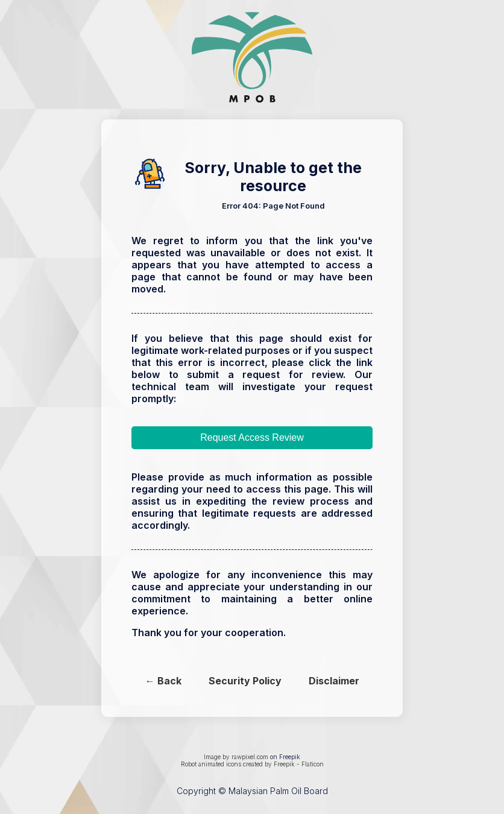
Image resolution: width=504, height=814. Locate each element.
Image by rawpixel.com (236, 757)
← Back (163, 681)
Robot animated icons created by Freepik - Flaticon (252, 764)
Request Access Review (252, 437)
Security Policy (245, 681)
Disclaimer (334, 681)
